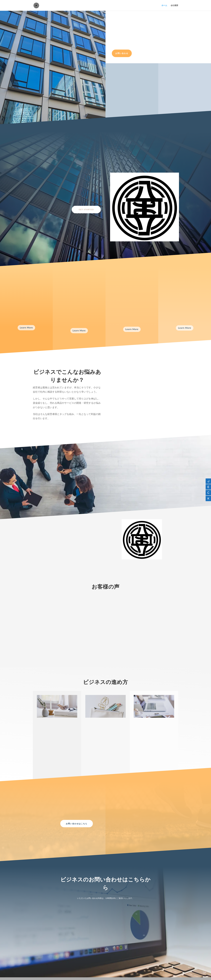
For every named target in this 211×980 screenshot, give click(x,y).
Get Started (86, 209)
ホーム (164, 5)
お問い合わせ (122, 53)
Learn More (26, 328)
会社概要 (174, 5)
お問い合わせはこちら (77, 824)
